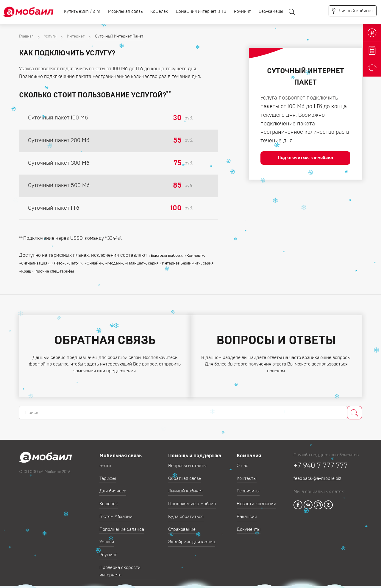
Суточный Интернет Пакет (119, 36)
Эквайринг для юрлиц (192, 538)
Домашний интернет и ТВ (201, 12)
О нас (242, 461)
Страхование (182, 525)
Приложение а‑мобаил (192, 499)
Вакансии (247, 512)
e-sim (105, 461)
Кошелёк (159, 12)
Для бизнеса (113, 487)
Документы (249, 525)
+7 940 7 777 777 (321, 461)
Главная (26, 36)
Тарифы (108, 474)
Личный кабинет (186, 487)
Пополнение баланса (122, 525)
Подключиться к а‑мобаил (306, 158)
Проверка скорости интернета (120, 567)
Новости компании (256, 499)
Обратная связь (185, 474)
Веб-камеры (271, 12)
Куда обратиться (186, 512)
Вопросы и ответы (187, 461)
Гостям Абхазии (116, 512)
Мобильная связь (125, 12)
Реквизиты (248, 487)
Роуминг (242, 12)
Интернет (76, 36)
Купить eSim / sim (82, 12)
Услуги (50, 36)
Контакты (247, 474)
